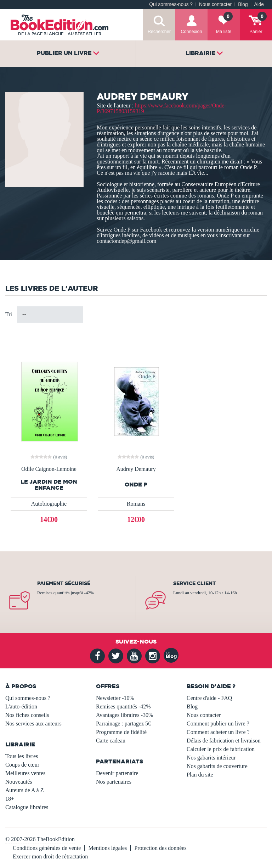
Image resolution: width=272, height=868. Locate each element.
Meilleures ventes (25, 773)
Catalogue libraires (27, 807)
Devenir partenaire (117, 773)
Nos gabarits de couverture (217, 766)
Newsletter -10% (115, 698)
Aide (259, 4)
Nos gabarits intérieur (211, 758)
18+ (10, 799)
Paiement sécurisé (64, 583)
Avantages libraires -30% (124, 715)
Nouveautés (19, 782)
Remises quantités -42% (123, 706)
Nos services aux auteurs (33, 724)
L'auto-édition (21, 706)
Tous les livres (22, 756)
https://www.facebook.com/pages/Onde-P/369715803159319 (161, 108)
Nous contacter (215, 4)
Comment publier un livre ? (218, 724)
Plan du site (200, 775)
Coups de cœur (22, 765)
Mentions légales (107, 848)
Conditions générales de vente (47, 848)
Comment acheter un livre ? (218, 732)
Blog (243, 4)
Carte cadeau (111, 741)
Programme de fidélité (121, 732)
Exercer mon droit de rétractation (50, 856)
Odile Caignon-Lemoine (49, 469)
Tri (9, 314)
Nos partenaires (114, 782)
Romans (136, 504)
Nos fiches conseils (27, 715)
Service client (194, 583)
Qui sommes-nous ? (171, 4)
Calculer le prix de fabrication (221, 749)
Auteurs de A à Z (24, 790)
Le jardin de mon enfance (49, 485)
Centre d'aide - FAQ (209, 698)
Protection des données (160, 848)
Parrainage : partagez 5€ (123, 724)
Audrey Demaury (136, 469)
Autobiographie (49, 504)
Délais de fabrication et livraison (224, 741)
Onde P (136, 485)
